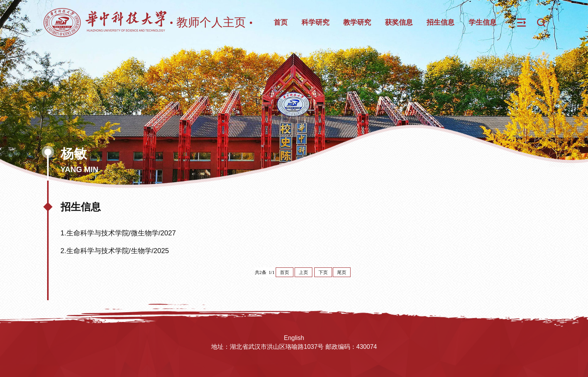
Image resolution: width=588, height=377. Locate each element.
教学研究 (357, 22)
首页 (281, 22)
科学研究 (315, 22)
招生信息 (441, 22)
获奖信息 (399, 22)
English (294, 338)
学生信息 (483, 22)
